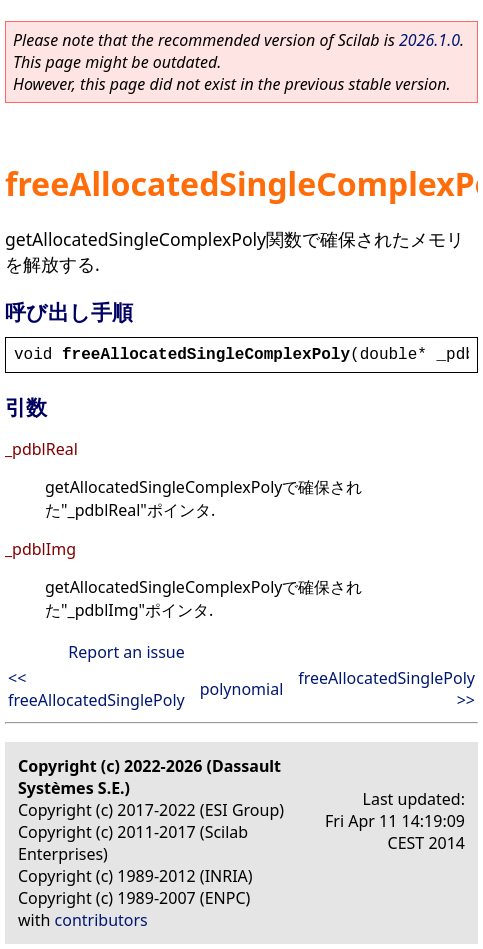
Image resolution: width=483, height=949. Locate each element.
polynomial (242, 689)
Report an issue (126, 652)
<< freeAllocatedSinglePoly (96, 689)
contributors (101, 920)
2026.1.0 (429, 40)
